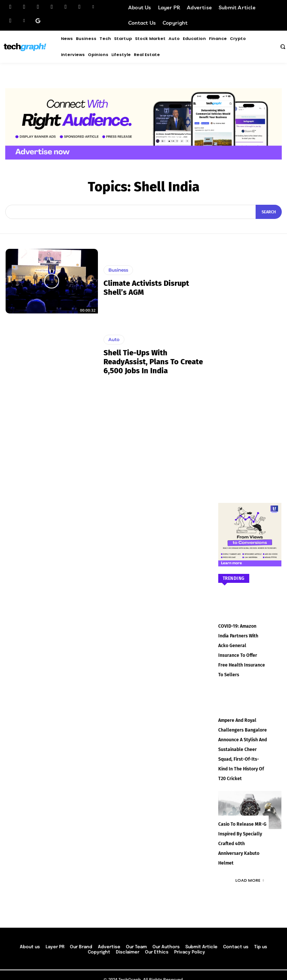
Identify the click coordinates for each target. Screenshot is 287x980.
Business (118, 270)
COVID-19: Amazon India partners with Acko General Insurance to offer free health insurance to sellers (243, 644)
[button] (283, 46)
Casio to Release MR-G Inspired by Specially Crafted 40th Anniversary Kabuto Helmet (242, 828)
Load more (250, 864)
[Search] (269, 212)
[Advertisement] (250, 361)
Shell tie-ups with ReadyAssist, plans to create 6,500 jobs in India (153, 362)
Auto (114, 339)
